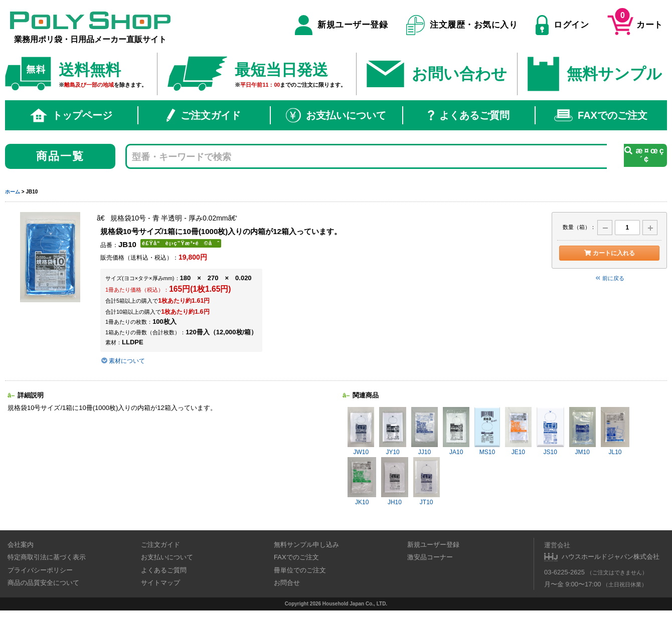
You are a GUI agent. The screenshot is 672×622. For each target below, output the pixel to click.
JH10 (394, 481)
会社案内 (21, 545)
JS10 (550, 431)
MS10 (487, 431)
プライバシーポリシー (40, 570)
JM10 (582, 431)
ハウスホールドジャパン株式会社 (611, 557)
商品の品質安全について (43, 583)
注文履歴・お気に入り (462, 25)
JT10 (427, 481)
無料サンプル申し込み (306, 545)
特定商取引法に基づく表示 (47, 557)
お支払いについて (336, 115)
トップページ (71, 115)
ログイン (562, 25)
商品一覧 (60, 156)
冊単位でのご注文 (300, 570)
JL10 (615, 431)
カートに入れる (609, 253)
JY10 (392, 431)
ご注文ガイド (204, 115)
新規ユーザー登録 (341, 25)
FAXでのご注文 (601, 115)
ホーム (13, 192)
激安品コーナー (430, 557)
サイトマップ (160, 583)
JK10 (362, 481)
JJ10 (425, 431)
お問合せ (287, 583)
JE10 (518, 431)
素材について (123, 361)
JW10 (361, 431)
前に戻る (609, 278)
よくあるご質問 (469, 115)
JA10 (456, 431)
